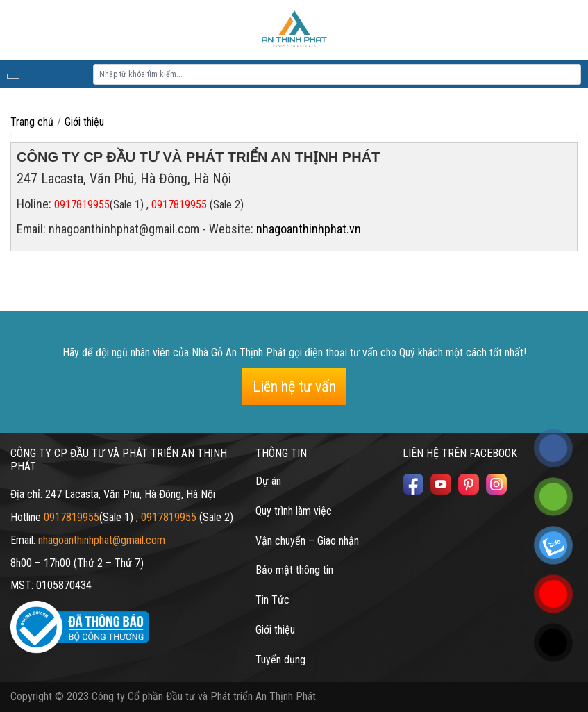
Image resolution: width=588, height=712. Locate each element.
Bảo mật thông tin (294, 570)
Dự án (268, 481)
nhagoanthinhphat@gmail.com (102, 540)
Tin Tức (272, 600)
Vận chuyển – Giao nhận (307, 541)
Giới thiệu (84, 122)
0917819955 (82, 205)
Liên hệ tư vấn (294, 387)
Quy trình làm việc (294, 511)
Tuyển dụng (280, 660)
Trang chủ (32, 122)
